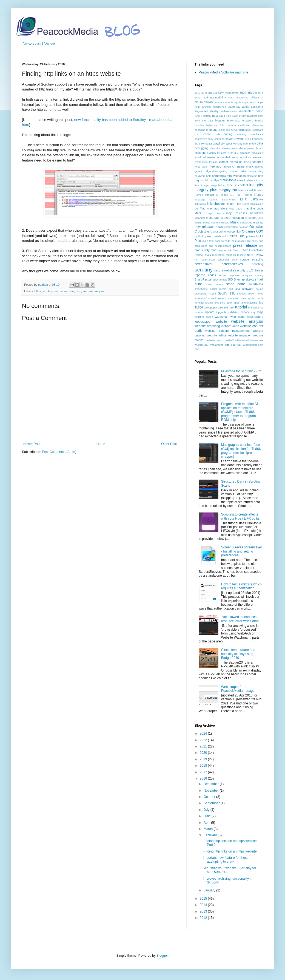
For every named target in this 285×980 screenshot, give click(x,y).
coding (228, 134)
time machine (249, 303)
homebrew (219, 176)
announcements (224, 102)
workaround (216, 345)
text (216, 303)
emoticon (246, 157)
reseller (241, 255)
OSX (260, 231)
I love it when (245, 180)
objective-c (205, 231)
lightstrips (200, 204)
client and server (228, 130)
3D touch (206, 93)
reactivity (257, 250)
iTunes (259, 195)
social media (218, 289)
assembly (234, 107)
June (208, 816)
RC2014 (245, 250)
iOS (232, 195)
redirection (218, 255)
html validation (236, 176)
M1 (196, 209)
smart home (236, 284)
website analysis (94, 291)
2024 (204, 733)
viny (253, 312)
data (260, 143)
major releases (237, 213)
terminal (199, 303)
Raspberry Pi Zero (228, 250)
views (245, 312)
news (219, 227)
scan (212, 260)
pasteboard (220, 236)
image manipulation (213, 185)
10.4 (197, 93)
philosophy (252, 236)
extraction (236, 162)
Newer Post (32, 444)
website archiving (207, 326)
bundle (259, 121)
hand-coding (256, 171)
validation (234, 312)
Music (234, 222)
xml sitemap (233, 345)
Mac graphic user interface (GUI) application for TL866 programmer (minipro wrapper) (241, 451)
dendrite (215, 148)
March (209, 829)
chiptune (212, 130)
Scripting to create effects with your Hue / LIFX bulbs (240, 516)
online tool (225, 232)
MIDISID (226, 218)
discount (200, 153)
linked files (234, 204)
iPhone (247, 195)
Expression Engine (206, 162)
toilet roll (223, 308)
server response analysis (235, 275)
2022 (204, 740)
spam (213, 294)
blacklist (252, 116)
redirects (231, 255)
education (257, 153)
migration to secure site (247, 218)
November (212, 791)
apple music (249, 102)
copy (210, 139)
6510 (251, 93)
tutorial (241, 307)
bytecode (212, 125)
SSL (78, 291)
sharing (259, 275)
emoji (235, 157)
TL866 (199, 307)
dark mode (249, 144)
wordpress (201, 345)
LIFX (243, 199)
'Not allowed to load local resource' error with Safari (240, 619)
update (210, 312)
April (207, 823)
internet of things (216, 195)
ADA (231, 97)
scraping (257, 259)
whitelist (240, 340)
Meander (200, 218)
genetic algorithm (206, 171)
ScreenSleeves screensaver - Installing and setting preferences (242, 551)
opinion (236, 231)
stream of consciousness (210, 298)
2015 (204, 899)
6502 (243, 93)
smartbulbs (256, 284)
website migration (240, 335)
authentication (229, 111)
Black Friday (239, 116)
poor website (223, 241)
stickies (241, 294)
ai (262, 97)
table (260, 298)
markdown (256, 213)
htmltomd (252, 176)
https (38, 291)
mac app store (217, 208)
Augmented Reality (206, 111)
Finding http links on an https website (230, 851)
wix (261, 340)
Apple (238, 102)
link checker (216, 204)
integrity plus (206, 190)
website (221, 322)
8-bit (258, 93)
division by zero (216, 153)
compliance (256, 134)
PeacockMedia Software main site (223, 72)
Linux (246, 204)
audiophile (257, 107)
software (248, 289)
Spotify (223, 293)
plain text (208, 241)
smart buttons (215, 284)
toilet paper (210, 308)
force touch (201, 167)
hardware (200, 176)
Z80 (197, 349)
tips (261, 302)
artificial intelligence (214, 107)
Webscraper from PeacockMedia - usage (238, 689)
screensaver (203, 264)
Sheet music (220, 280)
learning (214, 199)
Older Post (169, 444)
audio (246, 107)
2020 (204, 753)
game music (245, 166)
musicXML (246, 223)
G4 (234, 167)
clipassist (245, 130)
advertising (242, 97)
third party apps (230, 303)
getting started (229, 171)
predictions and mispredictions (213, 246)
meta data (213, 218)
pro (261, 246)
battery (207, 116)
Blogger (162, 956)
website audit (230, 326)
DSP (230, 153)
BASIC (199, 116)
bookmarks (234, 121)
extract (223, 162)
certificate (244, 125)
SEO (250, 270)
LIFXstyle (257, 199)
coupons (219, 139)
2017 (204, 772)
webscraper (203, 322)
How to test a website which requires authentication (241, 586)
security (240, 270)
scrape (245, 259)
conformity (201, 139)
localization (257, 204)
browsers (248, 121)
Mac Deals (236, 209)
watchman (222, 317)
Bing (228, 116)
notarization (231, 227)
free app (215, 166)
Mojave (225, 223)
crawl (216, 143)
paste (208, 236)
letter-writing (229, 199)
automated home (251, 111)
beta (215, 116)
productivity (202, 250)
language (200, 199)
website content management (227, 331)
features (258, 162)
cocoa (207, 134)
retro (250, 255)
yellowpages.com (253, 345)
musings (258, 223)
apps (260, 102)
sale (204, 260)
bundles (199, 125)
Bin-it (222, 116)
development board (251, 148)
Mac (203, 208)
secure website (64, 291)
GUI (243, 171)
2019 (204, 759)
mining (198, 223)
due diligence (242, 153)
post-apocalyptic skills (245, 241)
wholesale (252, 340)
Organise (249, 231)
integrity (256, 185)
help (209, 176)
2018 (204, 766)
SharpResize (203, 279)
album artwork (204, 102)
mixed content (212, 223)
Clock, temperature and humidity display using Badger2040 (238, 654)
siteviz (250, 279)
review (259, 255)
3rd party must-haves (226, 93)
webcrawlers (255, 317)
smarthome (201, 289)
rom (197, 260)
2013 (204, 911)
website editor (216, 335)
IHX (261, 180)
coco (197, 134)
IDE (256, 180)
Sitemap (239, 279)
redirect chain (203, 255)
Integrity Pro (228, 190)
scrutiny (47, 291)
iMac (197, 185)
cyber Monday (234, 144)
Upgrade (221, 312)
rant (213, 250)
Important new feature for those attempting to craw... (226, 860)
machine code (253, 208)
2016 (204, 778)
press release (245, 245)
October (210, 797)
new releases (204, 227)
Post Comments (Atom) (59, 452)
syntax (252, 298)
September (212, 803)
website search (215, 340)
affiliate (255, 97)
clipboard (258, 130)
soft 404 (234, 289)
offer (216, 232)
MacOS (200, 213)
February (211, 835)
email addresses (205, 157)
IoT (239, 195)
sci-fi (235, 260)
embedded (223, 157)
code (217, 134)
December (212, 784)
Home (101, 444)
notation (243, 227)
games (259, 167)
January (210, 890)
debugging (201, 148)
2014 (204, 905)
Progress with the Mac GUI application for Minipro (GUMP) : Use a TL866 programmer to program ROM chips (241, 412)
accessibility (218, 97)
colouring (241, 134)
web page (237, 317)
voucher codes (204, 317)
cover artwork (235, 139)
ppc (261, 241)
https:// (217, 180)
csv (223, 144)
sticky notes (256, 294)
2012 (204, 918)
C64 (222, 125)
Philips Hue (236, 236)
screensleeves (232, 264)
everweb (258, 157)
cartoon (231, 125)
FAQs (247, 162)
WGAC (230, 340)
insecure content (237, 185)
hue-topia (229, 180)
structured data (237, 298)
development (230, 148)
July (207, 810)
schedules (223, 260)
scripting (258, 264)
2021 (204, 746)
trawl (232, 308)
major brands (215, 213)
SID (230, 279)
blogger (220, 120)
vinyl (260, 312)
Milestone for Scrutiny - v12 (241, 371)
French (227, 167)
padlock (199, 236)
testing (209, 303)
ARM (197, 107)
